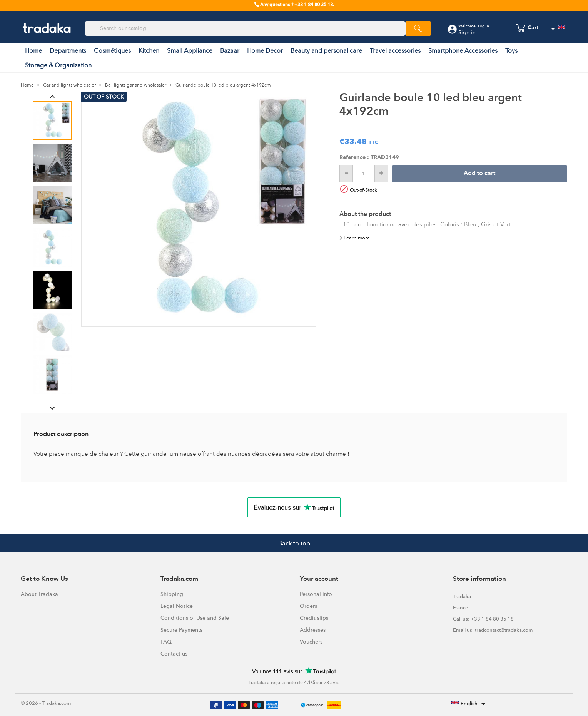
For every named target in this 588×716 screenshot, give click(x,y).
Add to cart (479, 174)
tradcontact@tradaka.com (504, 630)
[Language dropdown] (558, 29)
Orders (308, 606)
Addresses (313, 630)
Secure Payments (181, 630)
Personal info (316, 594)
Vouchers (311, 642)
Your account (319, 579)
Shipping (172, 594)
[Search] (245, 28)
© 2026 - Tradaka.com (46, 703)
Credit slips (314, 618)
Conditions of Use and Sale (195, 618)
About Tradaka (39, 594)
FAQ (166, 642)
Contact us (174, 654)
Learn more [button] (355, 238)
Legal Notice (177, 606)
